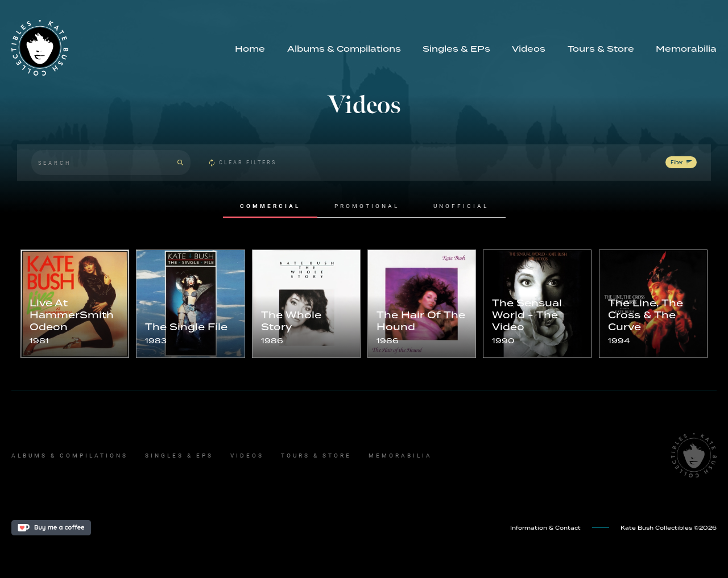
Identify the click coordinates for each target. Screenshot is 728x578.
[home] (118, 48)
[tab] (270, 207)
